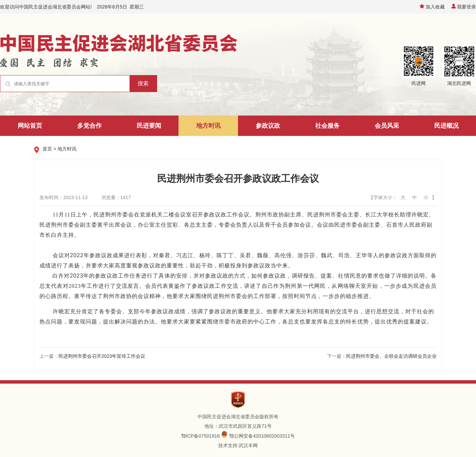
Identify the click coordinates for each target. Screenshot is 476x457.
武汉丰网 (248, 445)
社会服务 (327, 126)
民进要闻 (149, 126)
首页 (47, 149)
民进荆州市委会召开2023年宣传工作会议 (102, 356)
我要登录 (464, 7)
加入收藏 (432, 7)
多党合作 (89, 126)
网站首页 (30, 126)
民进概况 (446, 126)
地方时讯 (208, 126)
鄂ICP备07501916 (201, 436)
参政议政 (268, 126)
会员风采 (387, 126)
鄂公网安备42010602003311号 (262, 436)
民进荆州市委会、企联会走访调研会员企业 (391, 356)
